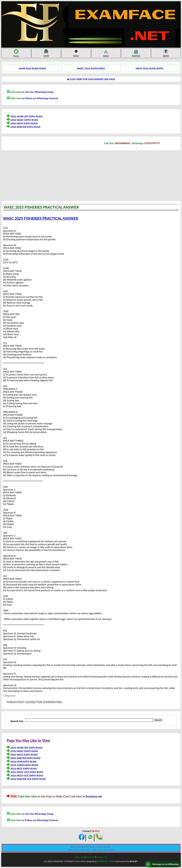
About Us (90, 857)
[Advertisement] (27, 175)
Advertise (80, 857)
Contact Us (102, 857)
